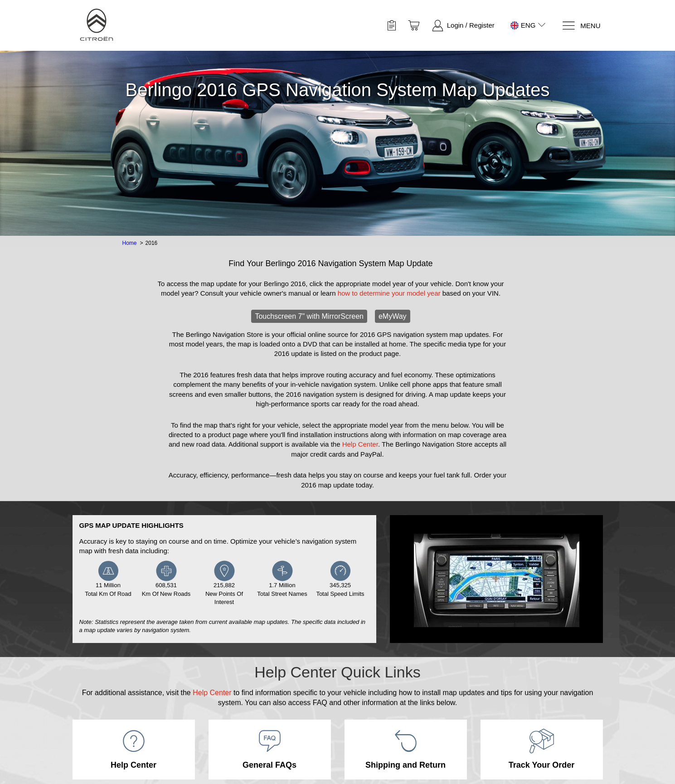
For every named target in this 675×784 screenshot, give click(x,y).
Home (130, 243)
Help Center (360, 444)
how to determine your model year (389, 293)
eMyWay (393, 316)
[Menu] (581, 26)
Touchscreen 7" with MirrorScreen (309, 316)
